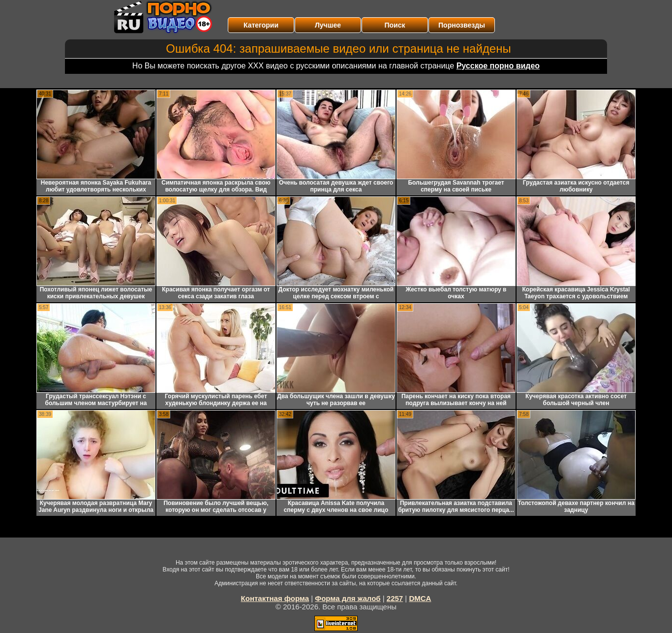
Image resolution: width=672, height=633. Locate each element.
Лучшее (328, 25)
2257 (395, 598)
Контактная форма (275, 598)
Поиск (395, 25)
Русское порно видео (498, 66)
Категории (261, 25)
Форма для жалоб (348, 598)
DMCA (420, 598)
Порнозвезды (462, 25)
